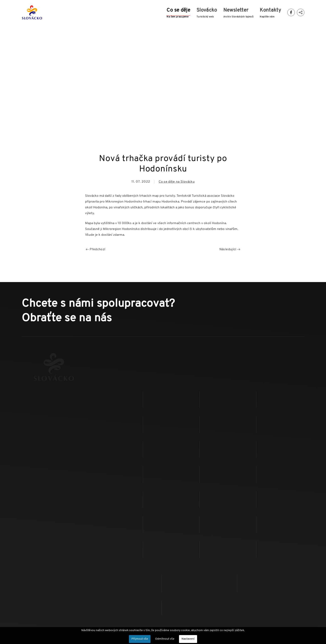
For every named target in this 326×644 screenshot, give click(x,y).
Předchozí (96, 249)
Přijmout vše (140, 639)
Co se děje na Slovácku (177, 182)
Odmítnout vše (165, 639)
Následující (230, 249)
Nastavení (188, 639)
